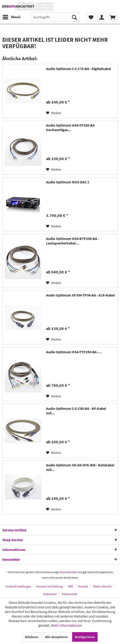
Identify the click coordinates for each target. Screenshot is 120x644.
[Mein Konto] (102, 17)
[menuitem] (11, 17)
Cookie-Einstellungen (18, 586)
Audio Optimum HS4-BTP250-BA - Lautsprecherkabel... (72, 241)
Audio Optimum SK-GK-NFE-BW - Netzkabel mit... (80, 467)
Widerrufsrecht (102, 586)
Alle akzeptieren (56, 637)
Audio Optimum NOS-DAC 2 (68, 182)
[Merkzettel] (91, 17)
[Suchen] (74, 17)
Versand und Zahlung (49, 586)
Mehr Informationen (66, 625)
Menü (12, 16)
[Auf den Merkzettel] (54, 113)
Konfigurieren (85, 637)
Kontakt (83, 586)
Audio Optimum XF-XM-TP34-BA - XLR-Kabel (80, 295)
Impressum (50, 594)
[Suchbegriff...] (55, 17)
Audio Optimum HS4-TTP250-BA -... (74, 352)
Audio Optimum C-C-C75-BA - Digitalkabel (79, 69)
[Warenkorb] (113, 17)
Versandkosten (68, 572)
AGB (70, 586)
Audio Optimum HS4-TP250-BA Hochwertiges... (70, 127)
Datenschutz (70, 594)
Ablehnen (32, 637)
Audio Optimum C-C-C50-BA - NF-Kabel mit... (76, 411)
